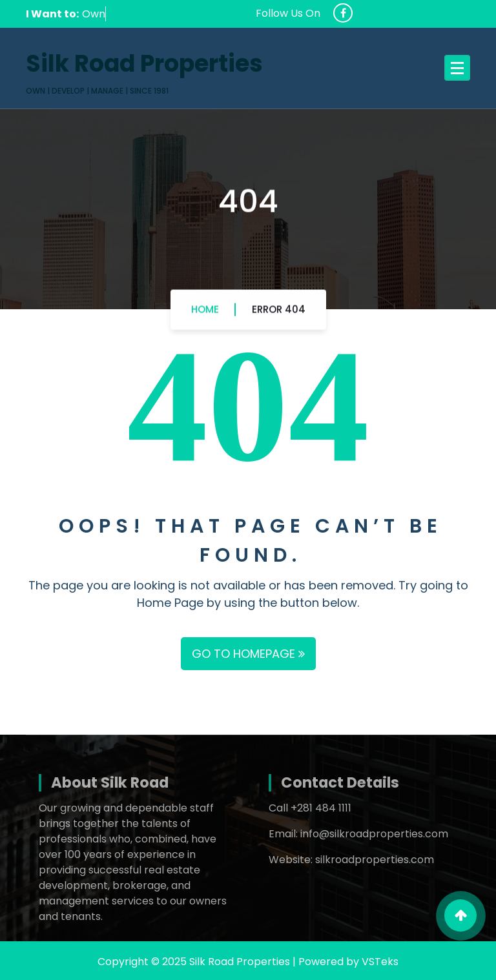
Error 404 (279, 311)
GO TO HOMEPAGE (248, 654)
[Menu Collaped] (457, 68)
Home (205, 311)
